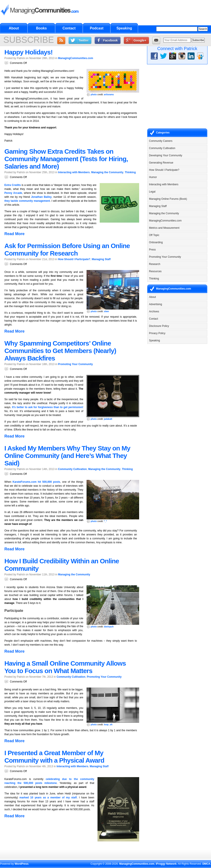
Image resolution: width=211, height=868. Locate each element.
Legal (152, 192)
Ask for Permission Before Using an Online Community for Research (67, 249)
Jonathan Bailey (41, 197)
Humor (153, 177)
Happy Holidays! (28, 52)
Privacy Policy (157, 333)
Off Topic (154, 235)
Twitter (83, 40)
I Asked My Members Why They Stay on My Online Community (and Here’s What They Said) (67, 456)
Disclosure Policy (159, 326)
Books (42, 28)
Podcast (97, 28)
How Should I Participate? (74, 259)
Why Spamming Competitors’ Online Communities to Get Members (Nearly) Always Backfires (60, 351)
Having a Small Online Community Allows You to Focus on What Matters (65, 667)
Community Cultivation (72, 469)
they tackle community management (27, 201)
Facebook (110, 40)
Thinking (130, 172)
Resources (155, 271)
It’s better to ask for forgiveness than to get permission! (48, 407)
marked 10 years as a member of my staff (48, 798)
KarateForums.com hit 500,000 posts (36, 482)
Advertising (155, 304)
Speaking (124, 28)
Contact (69, 28)
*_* (105, 521)
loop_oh (108, 725)
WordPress (22, 864)
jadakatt (108, 419)
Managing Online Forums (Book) (168, 199)
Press (152, 250)
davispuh (109, 627)
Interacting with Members (74, 172)
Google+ (140, 40)
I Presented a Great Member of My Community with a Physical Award (54, 757)
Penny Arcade (13, 193)
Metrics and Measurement (164, 228)
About (14, 28)
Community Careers (161, 141)
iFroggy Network (166, 864)
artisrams (109, 95)
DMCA (206, 864)
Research (155, 264)
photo (94, 95)
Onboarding (156, 242)
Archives (154, 312)
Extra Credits (13, 185)
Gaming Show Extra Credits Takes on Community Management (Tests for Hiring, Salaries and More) (66, 159)
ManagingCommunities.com (76, 58)
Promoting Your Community (75, 364)
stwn (106, 311)
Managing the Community (107, 172)
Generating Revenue (161, 163)
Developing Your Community (166, 155)
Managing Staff (101, 259)
